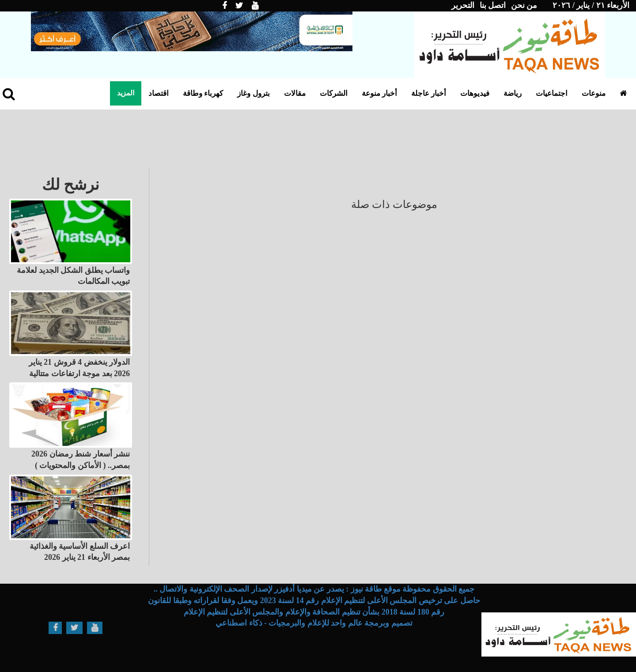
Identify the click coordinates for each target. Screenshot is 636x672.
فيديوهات (475, 93)
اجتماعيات (552, 93)
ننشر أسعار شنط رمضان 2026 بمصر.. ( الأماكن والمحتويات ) (81, 460)
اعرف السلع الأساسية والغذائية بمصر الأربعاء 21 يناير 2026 (80, 552)
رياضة (513, 93)
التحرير (463, 5)
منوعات (594, 93)
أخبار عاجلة (429, 93)
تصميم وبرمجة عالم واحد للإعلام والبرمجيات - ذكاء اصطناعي (314, 623)
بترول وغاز (253, 93)
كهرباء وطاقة (203, 93)
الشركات (334, 93)
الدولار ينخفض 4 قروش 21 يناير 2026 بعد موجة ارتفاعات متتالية (79, 368)
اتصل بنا (493, 5)
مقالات (295, 93)
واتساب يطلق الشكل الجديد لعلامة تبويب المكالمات (73, 276)
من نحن (524, 5)
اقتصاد (159, 93)
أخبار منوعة (379, 93)
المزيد (126, 93)
